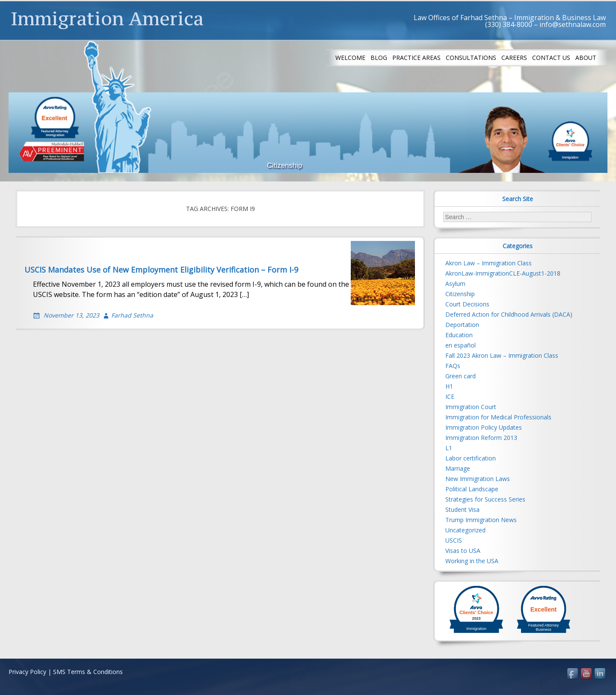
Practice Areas (416, 58)
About (586, 58)
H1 (449, 386)
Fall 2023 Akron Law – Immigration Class (502, 355)
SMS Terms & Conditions (88, 672)
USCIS (454, 540)
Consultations (471, 58)
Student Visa (462, 509)
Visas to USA (463, 551)
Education (459, 335)
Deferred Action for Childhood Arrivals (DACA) (509, 314)
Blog (379, 58)
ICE (450, 397)
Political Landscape (472, 489)
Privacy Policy (27, 672)
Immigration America (107, 18)
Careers (514, 58)
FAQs (453, 366)
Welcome (350, 58)
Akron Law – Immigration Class (489, 263)
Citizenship (460, 294)
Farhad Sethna (132, 315)
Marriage (458, 468)
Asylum (455, 284)
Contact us (551, 58)
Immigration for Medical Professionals (498, 417)
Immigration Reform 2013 (481, 438)
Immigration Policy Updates (484, 427)
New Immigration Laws (478, 479)
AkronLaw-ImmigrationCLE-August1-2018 (503, 273)
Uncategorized (465, 530)
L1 (449, 448)
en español (461, 345)
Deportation (462, 325)
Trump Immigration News (481, 520)
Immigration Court (471, 407)
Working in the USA (472, 561)
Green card (461, 376)
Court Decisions (467, 304)
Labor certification (471, 458)
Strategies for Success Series (485, 499)
